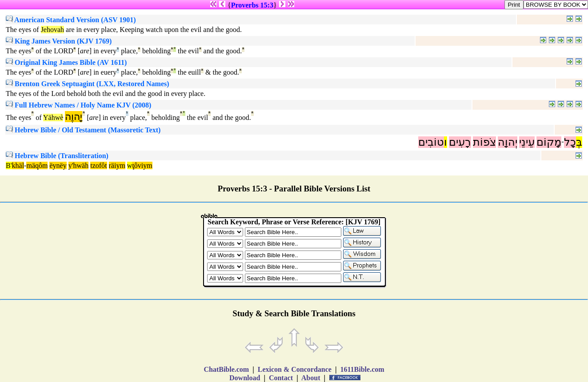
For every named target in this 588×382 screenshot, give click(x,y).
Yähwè (53, 117)
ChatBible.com (226, 369)
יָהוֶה (74, 117)
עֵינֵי (527, 142)
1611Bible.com (362, 369)
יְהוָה (508, 142)
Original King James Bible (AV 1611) (66, 62)
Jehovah (52, 30)
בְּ (579, 142)
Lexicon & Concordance (295, 369)
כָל (570, 142)
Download (245, 378)
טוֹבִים (431, 142)
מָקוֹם (549, 142)
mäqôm (37, 165)
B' (9, 165)
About (311, 378)
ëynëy (58, 165)
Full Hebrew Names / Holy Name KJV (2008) (78, 105)
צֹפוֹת (484, 142)
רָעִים (460, 142)
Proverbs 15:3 (252, 5)
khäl (18, 165)
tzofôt (98, 165)
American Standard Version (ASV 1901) (71, 20)
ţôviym (142, 165)
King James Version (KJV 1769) (59, 41)
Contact (281, 378)
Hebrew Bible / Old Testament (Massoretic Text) (83, 130)
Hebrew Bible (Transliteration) (57, 156)
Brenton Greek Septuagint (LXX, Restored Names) (88, 84)
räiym (117, 165)
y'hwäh (79, 165)
